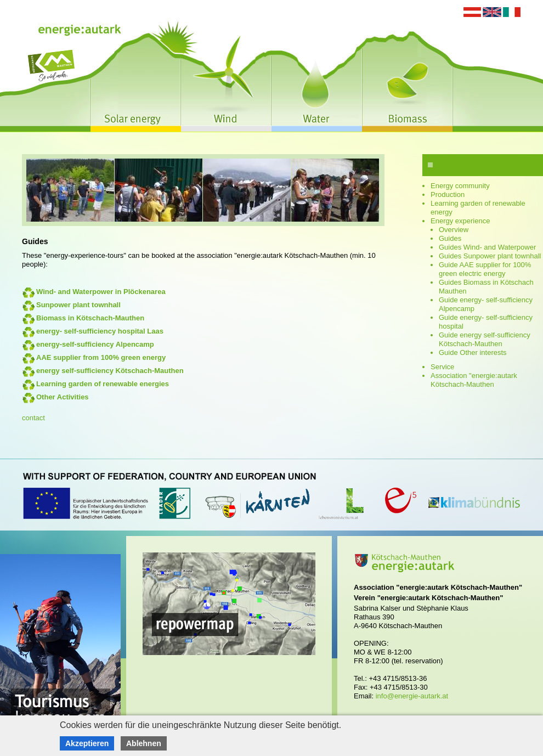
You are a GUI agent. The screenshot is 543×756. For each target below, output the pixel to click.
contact (33, 418)
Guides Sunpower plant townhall (490, 256)
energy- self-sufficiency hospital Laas (100, 331)
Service (442, 367)
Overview (454, 230)
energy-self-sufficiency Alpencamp (95, 344)
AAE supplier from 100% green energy (101, 357)
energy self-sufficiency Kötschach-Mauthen (110, 371)
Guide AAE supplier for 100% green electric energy (485, 269)
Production (448, 194)
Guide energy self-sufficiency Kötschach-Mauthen (485, 339)
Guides (450, 238)
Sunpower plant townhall (78, 305)
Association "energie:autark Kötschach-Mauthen (474, 380)
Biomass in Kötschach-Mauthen (90, 318)
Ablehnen (144, 743)
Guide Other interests (473, 352)
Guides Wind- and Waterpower (487, 247)
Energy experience (460, 221)
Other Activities (63, 397)
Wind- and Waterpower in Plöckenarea (101, 292)
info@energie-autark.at (412, 696)
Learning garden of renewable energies (103, 384)
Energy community (460, 186)
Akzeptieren (87, 743)
